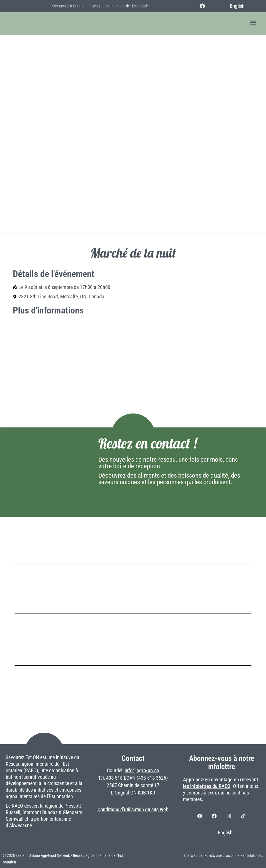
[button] (253, 23)
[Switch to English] (234, 6)
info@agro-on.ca (142, 771)
